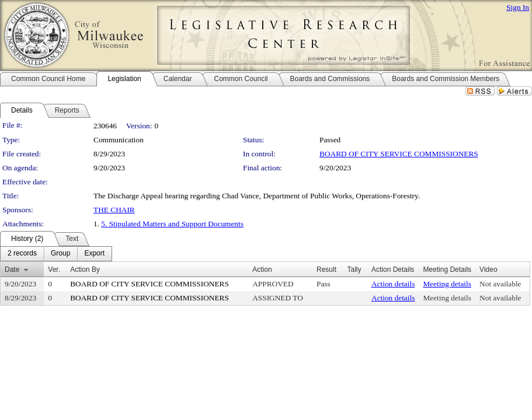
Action (262, 269)
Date (12, 269)
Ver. (54, 269)
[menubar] (56, 254)
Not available (500, 284)
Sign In (518, 7)
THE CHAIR (114, 210)
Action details (393, 284)
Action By (85, 269)
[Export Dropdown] (94, 254)
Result (326, 269)
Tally (354, 269)
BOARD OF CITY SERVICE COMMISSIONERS (399, 154)
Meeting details (447, 284)
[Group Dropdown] (60, 254)
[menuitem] (22, 254)
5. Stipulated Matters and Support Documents (172, 224)
